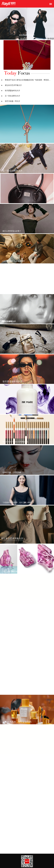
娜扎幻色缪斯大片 (9, 321)
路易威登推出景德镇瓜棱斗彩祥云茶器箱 (18, 812)
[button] (25, 38)
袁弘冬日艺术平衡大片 (13, 85)
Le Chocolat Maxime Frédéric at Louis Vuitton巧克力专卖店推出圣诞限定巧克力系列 (27, 781)
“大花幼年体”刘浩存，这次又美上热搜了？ (18, 502)
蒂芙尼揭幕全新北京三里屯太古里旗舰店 (18, 692)
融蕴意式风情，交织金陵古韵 (17, 722)
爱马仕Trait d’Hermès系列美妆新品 (15, 442)
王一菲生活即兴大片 (12, 96)
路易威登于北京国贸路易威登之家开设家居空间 (20, 842)
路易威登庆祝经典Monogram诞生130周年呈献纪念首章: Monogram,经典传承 (27, 661)
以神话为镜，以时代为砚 (12, 472)
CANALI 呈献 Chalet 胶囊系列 (14, 261)
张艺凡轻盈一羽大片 (12, 101)
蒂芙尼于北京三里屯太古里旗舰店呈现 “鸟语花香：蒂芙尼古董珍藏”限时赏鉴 (28, 80)
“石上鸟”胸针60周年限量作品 (17, 571)
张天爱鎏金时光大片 (12, 91)
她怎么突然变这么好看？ (12, 231)
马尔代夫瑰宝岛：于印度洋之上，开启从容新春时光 (22, 632)
